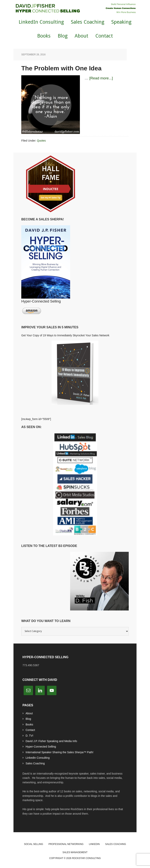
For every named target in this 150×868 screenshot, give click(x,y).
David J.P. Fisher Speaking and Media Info (51, 741)
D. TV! (29, 736)
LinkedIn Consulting (38, 758)
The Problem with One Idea (61, 68)
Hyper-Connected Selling (41, 747)
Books (29, 724)
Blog (28, 719)
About (29, 713)
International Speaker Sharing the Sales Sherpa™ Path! (59, 752)
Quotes (41, 141)
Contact (30, 730)
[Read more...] (101, 78)
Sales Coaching (35, 763)
